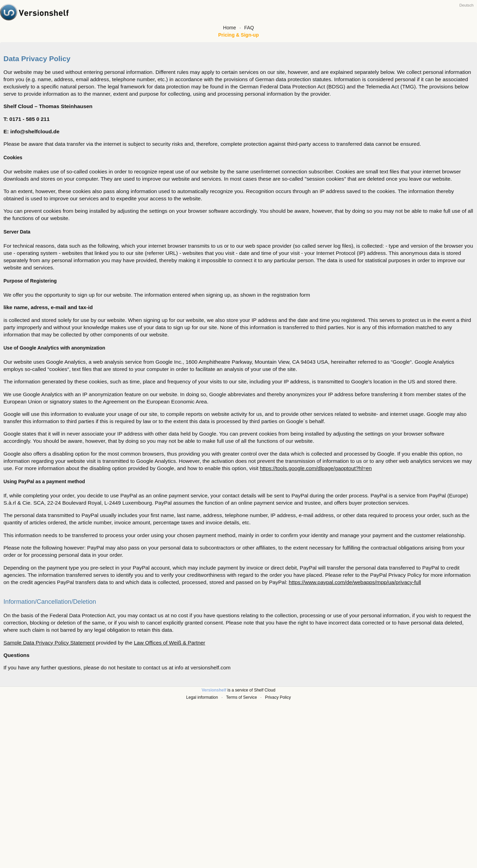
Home (229, 28)
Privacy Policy (278, 697)
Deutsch (466, 5)
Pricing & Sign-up (238, 35)
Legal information (202, 697)
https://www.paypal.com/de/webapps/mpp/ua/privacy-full (355, 582)
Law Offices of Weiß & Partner (169, 643)
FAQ (249, 28)
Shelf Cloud (265, 690)
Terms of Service (241, 697)
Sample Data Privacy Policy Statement (49, 643)
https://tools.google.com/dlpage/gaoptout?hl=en (316, 468)
